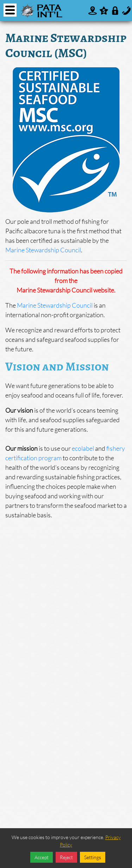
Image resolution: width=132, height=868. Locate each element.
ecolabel (83, 448)
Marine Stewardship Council (43, 250)
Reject (66, 857)
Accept (42, 857)
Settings (93, 857)
